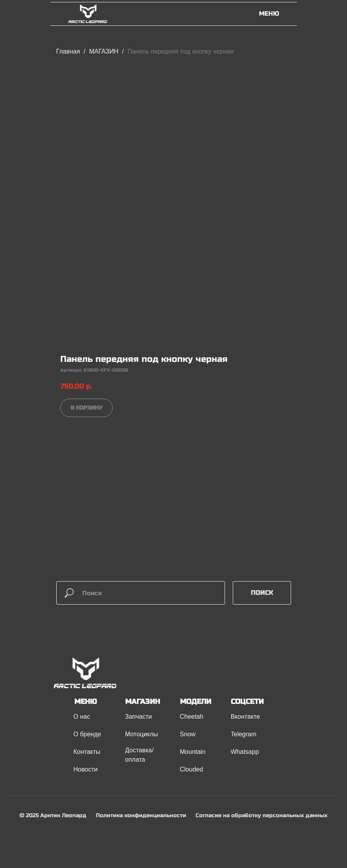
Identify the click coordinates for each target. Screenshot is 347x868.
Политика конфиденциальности (141, 815)
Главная (68, 51)
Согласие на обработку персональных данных (262, 815)
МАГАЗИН (105, 51)
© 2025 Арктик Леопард (53, 815)
